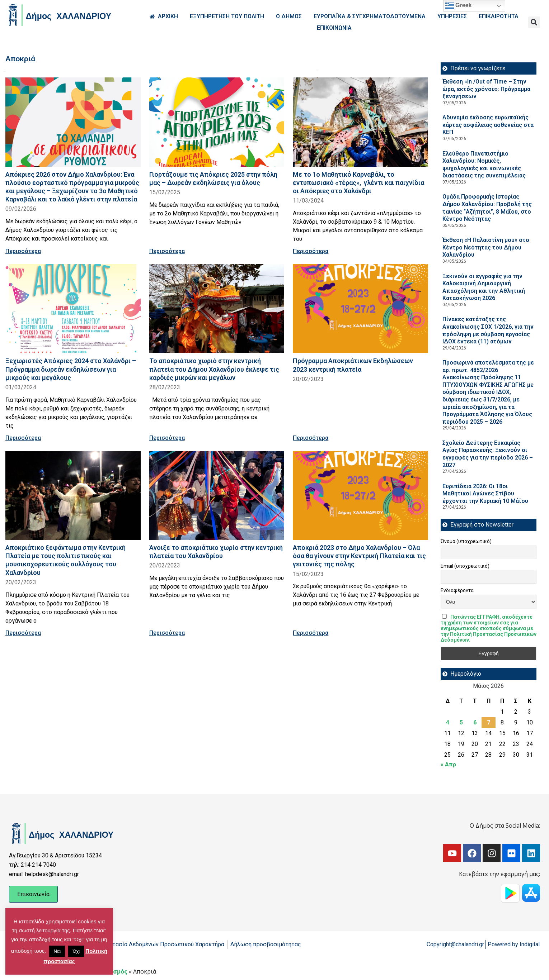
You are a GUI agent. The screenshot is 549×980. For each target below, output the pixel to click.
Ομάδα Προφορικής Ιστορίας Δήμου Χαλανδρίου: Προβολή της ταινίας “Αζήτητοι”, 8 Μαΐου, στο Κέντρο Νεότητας (487, 208)
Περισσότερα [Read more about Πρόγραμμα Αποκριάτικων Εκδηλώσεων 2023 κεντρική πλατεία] (311, 438)
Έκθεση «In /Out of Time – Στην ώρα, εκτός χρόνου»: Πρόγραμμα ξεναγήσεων (486, 89)
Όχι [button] (76, 951)
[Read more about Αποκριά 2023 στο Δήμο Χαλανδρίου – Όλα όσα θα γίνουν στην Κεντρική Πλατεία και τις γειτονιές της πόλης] (360, 496)
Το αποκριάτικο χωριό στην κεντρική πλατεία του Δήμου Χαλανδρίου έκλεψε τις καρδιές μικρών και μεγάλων (214, 369)
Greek (459, 6)
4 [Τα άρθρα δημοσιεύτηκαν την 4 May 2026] (448, 722)
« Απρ (448, 764)
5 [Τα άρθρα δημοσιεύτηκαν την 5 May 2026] (461, 722)
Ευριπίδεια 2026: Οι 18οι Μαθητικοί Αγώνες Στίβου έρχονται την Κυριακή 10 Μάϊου (485, 494)
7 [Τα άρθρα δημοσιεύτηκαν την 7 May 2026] (489, 722)
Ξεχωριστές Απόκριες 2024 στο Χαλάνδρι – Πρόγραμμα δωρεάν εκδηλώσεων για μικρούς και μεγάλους (71, 369)
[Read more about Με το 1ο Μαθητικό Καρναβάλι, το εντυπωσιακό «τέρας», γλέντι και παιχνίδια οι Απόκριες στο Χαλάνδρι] (360, 122)
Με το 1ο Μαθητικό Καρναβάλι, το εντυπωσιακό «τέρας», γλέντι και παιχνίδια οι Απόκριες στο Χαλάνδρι (358, 183)
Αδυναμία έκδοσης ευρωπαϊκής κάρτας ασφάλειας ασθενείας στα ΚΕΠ (488, 125)
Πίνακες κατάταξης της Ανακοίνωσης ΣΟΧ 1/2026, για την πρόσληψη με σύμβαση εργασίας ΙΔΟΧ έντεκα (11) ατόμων (488, 330)
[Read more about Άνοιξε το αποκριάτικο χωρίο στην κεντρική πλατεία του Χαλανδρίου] (217, 496)
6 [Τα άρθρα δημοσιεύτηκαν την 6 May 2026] (475, 722)
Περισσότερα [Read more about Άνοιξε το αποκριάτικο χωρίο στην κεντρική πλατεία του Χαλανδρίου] (167, 633)
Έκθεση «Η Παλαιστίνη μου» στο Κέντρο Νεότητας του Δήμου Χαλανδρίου (486, 247)
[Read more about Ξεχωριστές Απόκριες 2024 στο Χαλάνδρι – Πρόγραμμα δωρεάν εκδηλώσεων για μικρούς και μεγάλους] (73, 309)
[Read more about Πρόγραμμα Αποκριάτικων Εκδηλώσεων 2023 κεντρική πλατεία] (360, 309)
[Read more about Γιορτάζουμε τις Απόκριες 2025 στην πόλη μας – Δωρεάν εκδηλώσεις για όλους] (217, 122)
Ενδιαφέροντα (457, 590)
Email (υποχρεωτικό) (465, 566)
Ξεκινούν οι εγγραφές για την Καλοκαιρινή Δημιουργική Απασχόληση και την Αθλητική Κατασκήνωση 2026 (484, 287)
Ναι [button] (57, 951)
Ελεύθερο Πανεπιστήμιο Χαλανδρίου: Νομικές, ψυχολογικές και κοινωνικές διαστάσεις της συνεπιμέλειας (484, 165)
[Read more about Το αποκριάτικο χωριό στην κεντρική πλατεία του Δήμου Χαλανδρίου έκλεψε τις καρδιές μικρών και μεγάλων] (217, 309)
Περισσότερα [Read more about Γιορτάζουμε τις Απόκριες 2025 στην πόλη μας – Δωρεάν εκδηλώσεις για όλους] (167, 251)
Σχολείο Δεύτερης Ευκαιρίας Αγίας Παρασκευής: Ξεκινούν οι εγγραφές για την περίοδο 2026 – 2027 (488, 454)
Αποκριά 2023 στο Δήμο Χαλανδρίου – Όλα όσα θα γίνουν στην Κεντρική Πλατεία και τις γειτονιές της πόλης (359, 556)
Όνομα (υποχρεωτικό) (466, 541)
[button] (534, 22)
